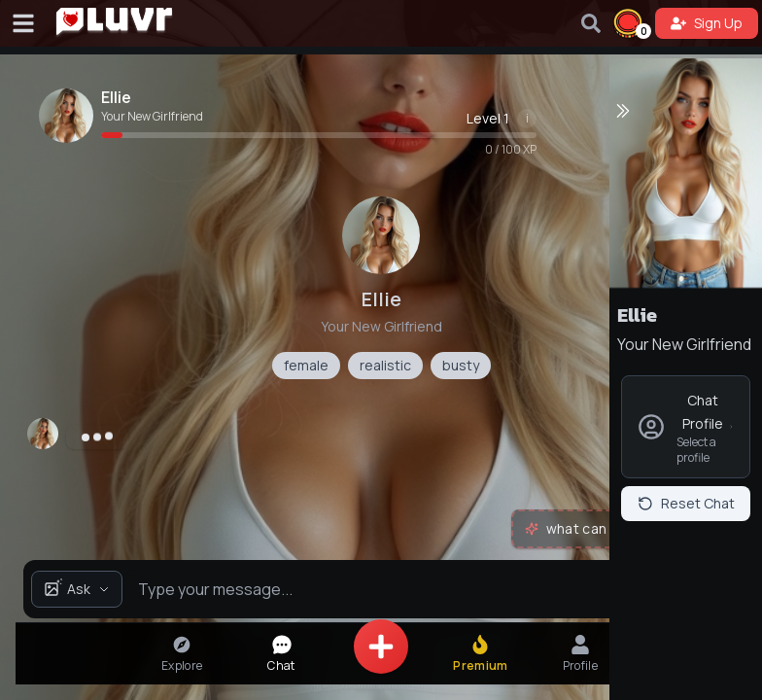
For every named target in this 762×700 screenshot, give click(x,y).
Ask (77, 589)
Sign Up (707, 23)
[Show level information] (527, 119)
